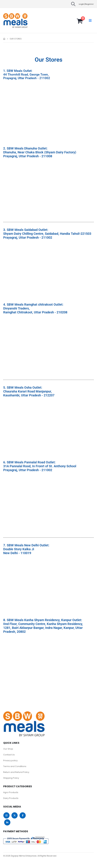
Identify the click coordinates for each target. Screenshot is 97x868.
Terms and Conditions (15, 766)
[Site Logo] (10, 21)
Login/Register (86, 4)
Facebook (23, 815)
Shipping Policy (11, 778)
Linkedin (7, 822)
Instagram (6, 815)
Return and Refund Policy (16, 772)
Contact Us (9, 755)
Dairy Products (11, 798)
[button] (73, 4)
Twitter (15, 815)
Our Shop (8, 749)
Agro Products (11, 792)
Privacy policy (10, 760)
